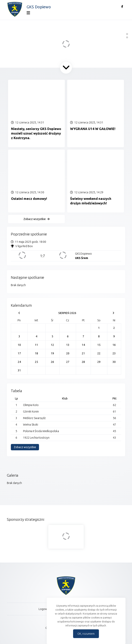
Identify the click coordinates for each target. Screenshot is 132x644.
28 (83, 362)
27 (68, 362)
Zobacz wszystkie (35, 219)
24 (19, 362)
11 (36, 345)
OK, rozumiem (86, 634)
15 (99, 345)
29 (99, 362)
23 (114, 353)
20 (68, 353)
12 (52, 345)
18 (36, 353)
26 (52, 362)
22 (99, 353)
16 (114, 345)
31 (19, 370)
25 (36, 362)
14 (83, 345)
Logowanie (46, 609)
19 (52, 353)
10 (19, 345)
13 (68, 345)
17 (19, 353)
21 (83, 353)
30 (114, 362)
